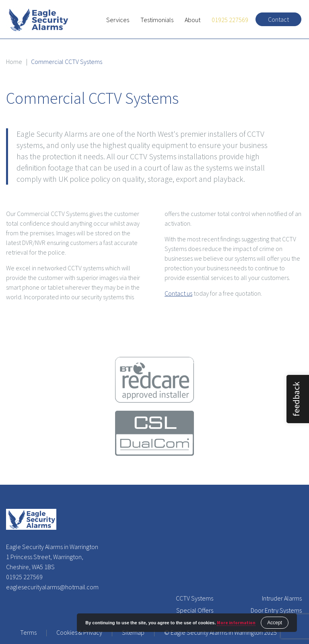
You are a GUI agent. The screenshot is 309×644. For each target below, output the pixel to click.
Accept (275, 623)
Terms (28, 632)
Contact (278, 19)
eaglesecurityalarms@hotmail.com (52, 587)
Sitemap (133, 632)
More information (236, 623)
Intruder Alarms (282, 598)
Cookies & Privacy (79, 632)
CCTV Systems (195, 598)
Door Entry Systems (276, 610)
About (193, 20)
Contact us (178, 293)
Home (14, 62)
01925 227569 (230, 20)
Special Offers (195, 610)
